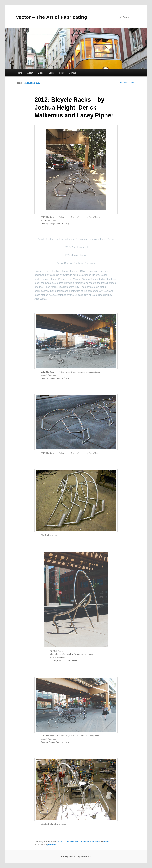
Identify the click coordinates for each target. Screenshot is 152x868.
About (30, 73)
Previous (122, 83)
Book (51, 73)
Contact (73, 73)
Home (19, 73)
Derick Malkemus (72, 842)
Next (133, 83)
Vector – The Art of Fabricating (51, 17)
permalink (52, 844)
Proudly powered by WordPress (76, 857)
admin (106, 842)
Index (61, 73)
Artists (59, 842)
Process (96, 842)
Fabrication (86, 842)
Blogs (41, 73)
